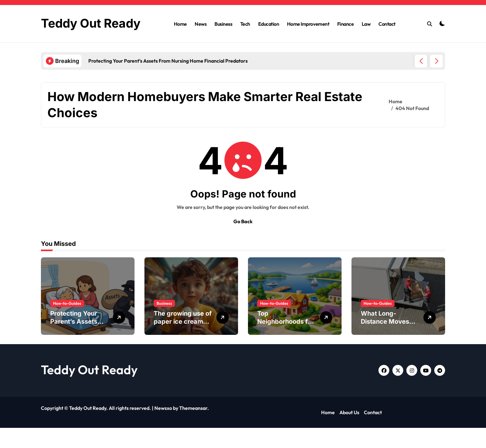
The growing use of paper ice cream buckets (183, 342)
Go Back (243, 242)
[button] (436, 81)
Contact (387, 34)
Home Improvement (308, 34)
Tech (245, 34)
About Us (349, 432)
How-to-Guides (67, 323)
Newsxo (163, 428)
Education (269, 34)
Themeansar (193, 428)
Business (223, 34)
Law (366, 34)
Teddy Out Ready (89, 390)
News (201, 34)
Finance (346, 34)
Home (180, 34)
